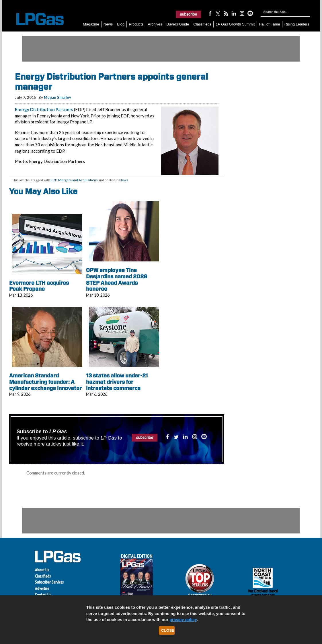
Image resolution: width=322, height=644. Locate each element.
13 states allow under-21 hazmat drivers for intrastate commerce (117, 382)
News (108, 24)
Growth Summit (235, 24)
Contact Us (43, 595)
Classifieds (202, 24)
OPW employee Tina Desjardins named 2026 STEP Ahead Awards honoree (117, 279)
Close (168, 630)
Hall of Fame (270, 24)
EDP (54, 180)
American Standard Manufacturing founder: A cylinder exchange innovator (45, 382)
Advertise (42, 588)
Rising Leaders (297, 24)
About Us (42, 570)
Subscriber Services (49, 582)
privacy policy (183, 620)
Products (136, 24)
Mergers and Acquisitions (78, 180)
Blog (121, 24)
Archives (155, 24)
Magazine (91, 24)
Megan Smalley (57, 97)
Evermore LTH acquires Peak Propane (39, 286)
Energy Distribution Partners (44, 109)
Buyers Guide (178, 24)
